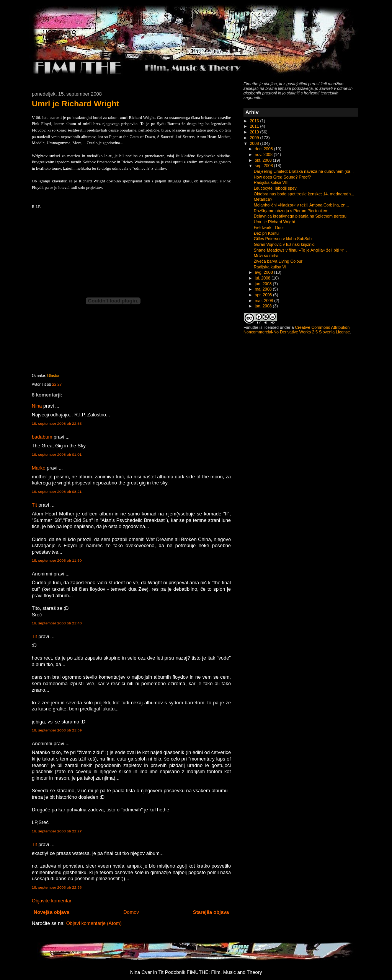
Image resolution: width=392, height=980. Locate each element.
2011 (255, 126)
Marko (39, 468)
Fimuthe (251, 327)
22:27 (57, 384)
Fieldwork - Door (269, 228)
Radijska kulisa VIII (271, 182)
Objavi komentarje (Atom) (94, 923)
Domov (131, 912)
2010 (255, 132)
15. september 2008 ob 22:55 (57, 423)
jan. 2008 (264, 306)
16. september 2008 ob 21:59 (57, 730)
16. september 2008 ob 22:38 (57, 887)
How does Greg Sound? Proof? (282, 177)
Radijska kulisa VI (270, 267)
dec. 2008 (265, 149)
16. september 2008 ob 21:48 (57, 623)
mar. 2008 (265, 301)
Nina (37, 406)
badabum (42, 437)
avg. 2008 (265, 272)
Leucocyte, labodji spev (275, 188)
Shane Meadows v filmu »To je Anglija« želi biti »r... (300, 250)
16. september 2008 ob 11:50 (57, 560)
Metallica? (263, 199)
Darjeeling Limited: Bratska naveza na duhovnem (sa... (304, 171)
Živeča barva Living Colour (278, 261)
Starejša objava (211, 912)
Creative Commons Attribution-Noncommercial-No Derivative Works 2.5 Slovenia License (297, 330)
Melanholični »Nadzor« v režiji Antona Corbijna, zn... (301, 205)
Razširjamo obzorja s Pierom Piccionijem (291, 211)
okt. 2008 (264, 160)
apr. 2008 (264, 295)
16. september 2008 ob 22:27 (57, 831)
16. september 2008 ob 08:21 (57, 492)
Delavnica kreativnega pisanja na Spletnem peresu (300, 216)
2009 (255, 138)
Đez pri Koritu (266, 233)
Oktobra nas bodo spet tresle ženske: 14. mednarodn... (304, 194)
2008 (255, 143)
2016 (255, 121)
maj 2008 (264, 289)
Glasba (53, 376)
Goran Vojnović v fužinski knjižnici (285, 244)
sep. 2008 (265, 166)
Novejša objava (51, 912)
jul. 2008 (263, 278)
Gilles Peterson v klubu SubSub (283, 239)
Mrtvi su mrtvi (266, 255)
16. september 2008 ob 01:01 (57, 454)
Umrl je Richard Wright (75, 103)
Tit (34, 505)
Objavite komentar (52, 901)
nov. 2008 (264, 154)
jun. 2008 (264, 284)
